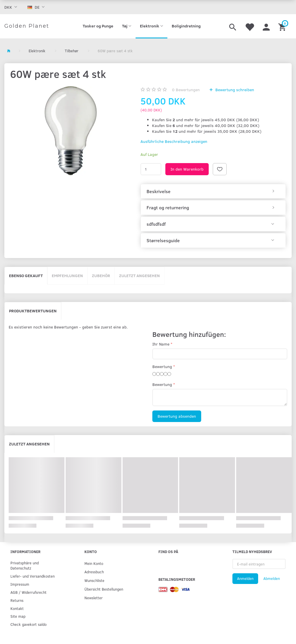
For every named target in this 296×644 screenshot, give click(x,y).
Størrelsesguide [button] (163, 240)
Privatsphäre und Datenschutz (25, 565)
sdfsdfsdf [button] (156, 224)
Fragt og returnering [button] (168, 208)
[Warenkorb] (283, 26)
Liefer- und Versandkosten (33, 576)
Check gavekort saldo (28, 624)
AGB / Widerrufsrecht (28, 592)
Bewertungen (186, 90)
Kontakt (17, 608)
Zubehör (101, 276)
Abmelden (272, 578)
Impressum (20, 584)
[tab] (213, 191)
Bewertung (162, 366)
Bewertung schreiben (234, 90)
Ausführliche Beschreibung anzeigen (174, 141)
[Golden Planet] (27, 26)
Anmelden (245, 578)
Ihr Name (161, 344)
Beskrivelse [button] (159, 191)
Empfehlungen (67, 276)
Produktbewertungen (33, 311)
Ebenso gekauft (26, 276)
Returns (17, 600)
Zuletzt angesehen (139, 276)
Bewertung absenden (177, 416)
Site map (18, 616)
